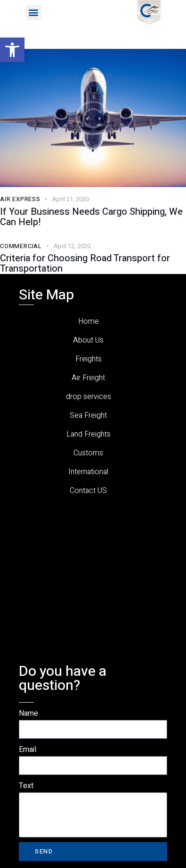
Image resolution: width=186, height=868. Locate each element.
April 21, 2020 (71, 199)
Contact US (88, 491)
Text (26, 786)
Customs (88, 453)
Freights (89, 359)
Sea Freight (88, 415)
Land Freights (89, 434)
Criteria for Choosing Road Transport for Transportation (85, 264)
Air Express (20, 199)
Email (28, 750)
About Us (88, 340)
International (88, 472)
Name (28, 713)
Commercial (21, 246)
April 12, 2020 (72, 246)
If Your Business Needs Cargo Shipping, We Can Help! (91, 217)
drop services (89, 397)
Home (89, 321)
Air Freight (88, 378)
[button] (12, 50)
